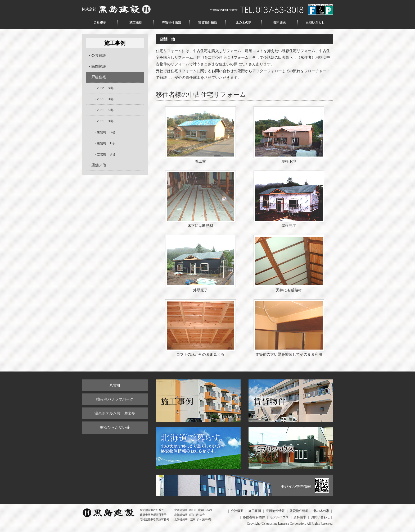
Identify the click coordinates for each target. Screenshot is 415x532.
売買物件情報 (172, 23)
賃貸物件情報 (207, 23)
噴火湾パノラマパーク (115, 399)
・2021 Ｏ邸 (104, 121)
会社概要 (100, 23)
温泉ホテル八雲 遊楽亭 (115, 413)
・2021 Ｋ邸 (104, 110)
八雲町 (115, 385)
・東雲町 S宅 (104, 132)
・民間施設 (97, 66)
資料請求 (279, 23)
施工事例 (136, 23)
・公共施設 (97, 56)
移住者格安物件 (254, 517)
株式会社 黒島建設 (116, 9)
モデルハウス (279, 517)
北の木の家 (243, 23)
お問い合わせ (315, 23)
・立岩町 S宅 (104, 154)
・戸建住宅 (97, 77)
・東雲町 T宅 (104, 143)
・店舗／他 (97, 165)
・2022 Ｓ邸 (104, 88)
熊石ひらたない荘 (115, 427)
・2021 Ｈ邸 (104, 99)
